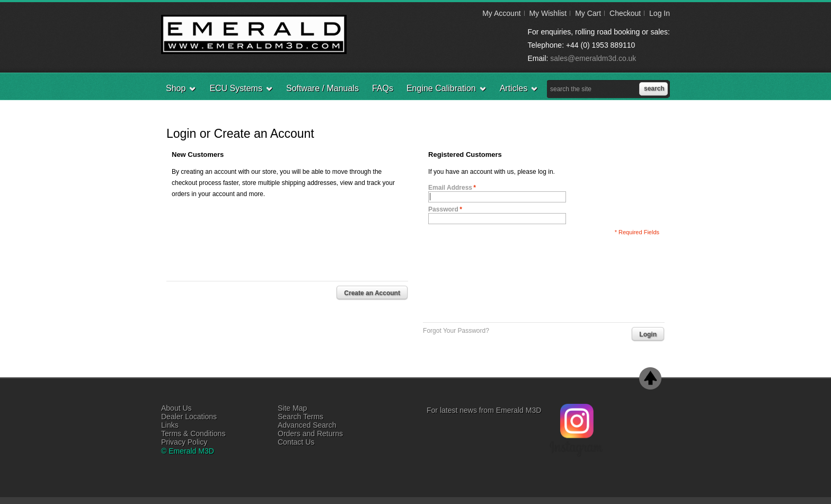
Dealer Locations (189, 417)
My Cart (588, 13)
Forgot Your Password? (456, 331)
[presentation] (509, 276)
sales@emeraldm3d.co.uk (593, 58)
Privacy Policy (184, 442)
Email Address (450, 188)
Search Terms (300, 417)
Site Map (292, 408)
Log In (660, 13)
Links (170, 425)
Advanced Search (307, 425)
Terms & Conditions (193, 434)
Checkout (625, 13)
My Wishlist (548, 13)
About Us (176, 408)
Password (443, 209)
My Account (501, 13)
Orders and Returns (310, 434)
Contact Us (296, 442)
